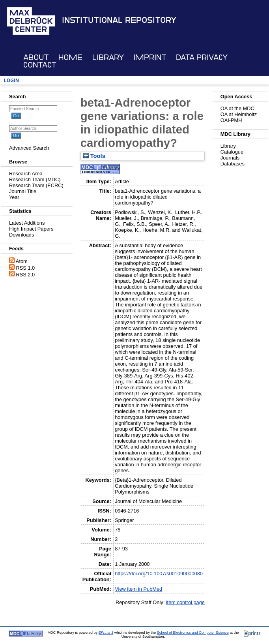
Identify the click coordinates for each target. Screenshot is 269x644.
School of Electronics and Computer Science (193, 633)
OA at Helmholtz (239, 114)
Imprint (150, 57)
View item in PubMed (138, 589)
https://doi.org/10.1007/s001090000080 (159, 574)
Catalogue (232, 152)
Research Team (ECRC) (36, 185)
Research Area (26, 174)
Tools (94, 156)
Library (108, 57)
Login (11, 80)
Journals (230, 158)
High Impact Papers (31, 229)
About (36, 57)
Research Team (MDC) (35, 179)
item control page (185, 602)
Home (70, 57)
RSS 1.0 (26, 268)
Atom (22, 261)
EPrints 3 (106, 633)
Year (14, 197)
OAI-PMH (231, 120)
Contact (40, 65)
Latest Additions (27, 223)
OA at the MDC (237, 108)
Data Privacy (202, 57)
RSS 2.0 (26, 275)
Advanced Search (29, 148)
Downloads (21, 235)
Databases (233, 164)
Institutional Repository (119, 20)
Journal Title (23, 191)
